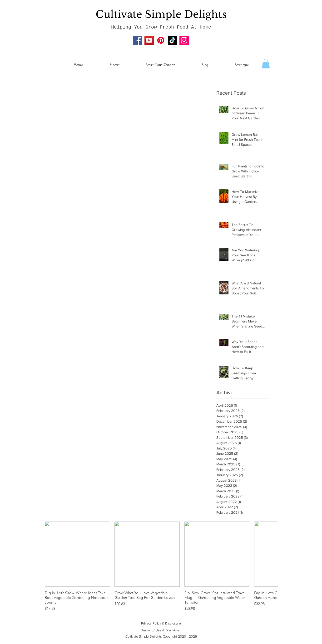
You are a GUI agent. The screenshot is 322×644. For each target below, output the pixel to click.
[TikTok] (172, 40)
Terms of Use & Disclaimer (161, 630)
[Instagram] (184, 40)
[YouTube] (149, 40)
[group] (161, 566)
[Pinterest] (161, 40)
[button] (266, 64)
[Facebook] (137, 40)
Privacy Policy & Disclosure (161, 623)
